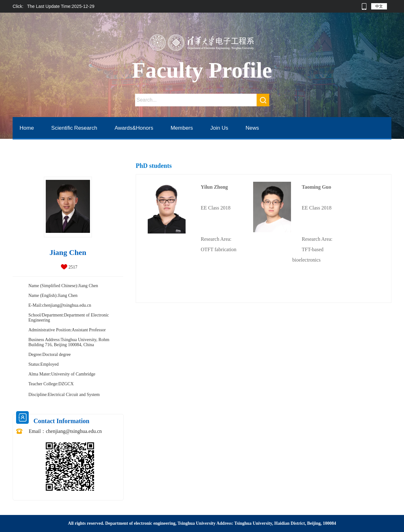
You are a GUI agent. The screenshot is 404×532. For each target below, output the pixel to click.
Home (27, 128)
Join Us (219, 128)
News (252, 128)
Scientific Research (74, 128)
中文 (379, 6)
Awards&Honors (134, 128)
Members (182, 128)
